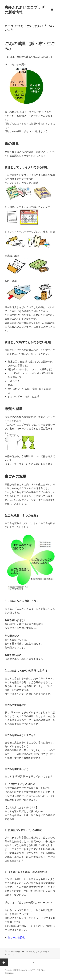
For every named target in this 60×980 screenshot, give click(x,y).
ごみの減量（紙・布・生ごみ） (30, 46)
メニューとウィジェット (52, 13)
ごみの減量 (30, 951)
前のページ (4, 962)
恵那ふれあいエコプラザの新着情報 (25, 10)
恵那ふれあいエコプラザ (27, 970)
